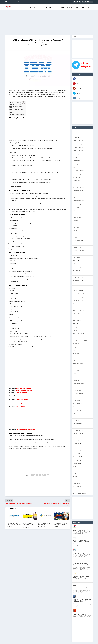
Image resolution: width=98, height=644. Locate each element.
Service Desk (76, 426)
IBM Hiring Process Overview (17, 104)
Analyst (75, 167)
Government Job (77, 317)
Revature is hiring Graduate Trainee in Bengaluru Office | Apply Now (82, 588)
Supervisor (75, 436)
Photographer (76, 380)
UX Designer (76, 480)
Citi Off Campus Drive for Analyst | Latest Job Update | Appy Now (81, 529)
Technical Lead (76, 453)
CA (74, 223)
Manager (75, 343)
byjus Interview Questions (23, 392)
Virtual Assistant (77, 483)
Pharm (75, 373)
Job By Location (85, 7)
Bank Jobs (75, 207)
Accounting (76, 157)
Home (27, 7)
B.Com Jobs (76, 194)
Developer (75, 273)
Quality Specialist (77, 406)
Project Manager (77, 396)
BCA (74, 213)
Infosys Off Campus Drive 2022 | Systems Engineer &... (26, 2)
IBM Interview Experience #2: (17, 109)
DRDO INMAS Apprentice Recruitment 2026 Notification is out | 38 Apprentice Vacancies (82, 600)
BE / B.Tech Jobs (77, 217)
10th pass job (76, 130)
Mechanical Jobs (77, 357)
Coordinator (76, 243)
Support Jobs (76, 443)
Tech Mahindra (77, 450)
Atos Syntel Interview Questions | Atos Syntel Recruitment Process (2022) (14, 523)
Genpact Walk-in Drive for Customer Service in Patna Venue (82, 552)
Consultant (76, 237)
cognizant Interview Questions (24, 390)
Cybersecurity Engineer (78, 250)
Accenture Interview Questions (24, 395)
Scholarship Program (78, 416)
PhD (74, 377)
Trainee (75, 470)
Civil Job (75, 230)
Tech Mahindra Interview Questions (25, 429)
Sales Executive (77, 410)
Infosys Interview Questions (23, 406)
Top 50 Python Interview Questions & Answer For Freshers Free (45, 523)
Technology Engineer (78, 460)
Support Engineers (77, 440)
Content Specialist (77, 240)
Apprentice (76, 177)
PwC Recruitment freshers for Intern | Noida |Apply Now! (82, 576)
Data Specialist (77, 267)
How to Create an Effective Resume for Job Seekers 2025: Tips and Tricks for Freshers (30, 524)
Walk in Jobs (76, 486)
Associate (75, 184)
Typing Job (76, 473)
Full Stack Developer (78, 310)
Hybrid (75, 327)
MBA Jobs (75, 347)
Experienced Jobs (77, 300)
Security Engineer (77, 420)
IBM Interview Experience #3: (17, 111)
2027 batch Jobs (77, 154)
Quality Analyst (77, 403)
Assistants (75, 180)
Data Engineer (76, 257)
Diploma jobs (76, 283)
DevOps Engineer (77, 277)
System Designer (77, 446)
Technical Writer (77, 456)
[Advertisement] (46, 22)
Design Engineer (77, 270)
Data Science (76, 263)
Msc (74, 360)
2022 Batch (76, 137)
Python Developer (77, 400)
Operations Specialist (78, 366)
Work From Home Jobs (48, 7)
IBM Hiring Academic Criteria (17, 106)
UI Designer (76, 476)
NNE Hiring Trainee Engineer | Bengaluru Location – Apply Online (81, 541)
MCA (74, 350)
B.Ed (74, 197)
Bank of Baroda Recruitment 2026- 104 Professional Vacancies (81, 613)
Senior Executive (77, 423)
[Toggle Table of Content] (23, 102)
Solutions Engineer (77, 433)
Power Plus (75, 386)
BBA (74, 210)
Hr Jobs (75, 323)
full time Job (76, 313)
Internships (61, 7)
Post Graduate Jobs (78, 383)
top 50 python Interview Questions (27, 403)
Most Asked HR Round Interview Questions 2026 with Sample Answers (61, 523)
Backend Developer (77, 204)
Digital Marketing (77, 280)
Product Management (78, 393)
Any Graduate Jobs (77, 170)
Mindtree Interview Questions (24, 410)
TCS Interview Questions (22, 399)
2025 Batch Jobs (77, 147)
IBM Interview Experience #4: (17, 112)
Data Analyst (76, 253)
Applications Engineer (78, 174)
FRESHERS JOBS (34, 7)
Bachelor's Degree (77, 200)
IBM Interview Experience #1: (17, 107)
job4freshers (37, 44)
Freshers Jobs (76, 307)
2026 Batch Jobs (77, 150)
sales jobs (75, 413)
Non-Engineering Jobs (78, 363)
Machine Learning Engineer (79, 340)
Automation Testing (78, 190)
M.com (75, 337)
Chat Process (76, 227)
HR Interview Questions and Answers (25, 352)
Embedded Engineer (78, 293)
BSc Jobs (75, 220)
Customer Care (77, 247)
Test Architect (76, 463)
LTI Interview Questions (22, 426)
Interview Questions (73, 7)
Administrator (76, 160)
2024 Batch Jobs (77, 144)
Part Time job (76, 370)
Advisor (75, 164)
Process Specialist (77, 390)
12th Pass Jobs (76, 134)
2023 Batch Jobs (77, 140)
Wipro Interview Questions (23, 385)
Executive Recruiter (78, 297)
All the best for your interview (17, 114)
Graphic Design (77, 320)
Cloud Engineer (77, 233)
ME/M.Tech (76, 353)
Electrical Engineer (77, 290)
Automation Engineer (78, 187)
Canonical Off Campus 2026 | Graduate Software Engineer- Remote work (82, 564)
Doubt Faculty (76, 287)
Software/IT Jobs (77, 430)
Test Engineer (76, 466)
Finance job (76, 303)
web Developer (76, 490)
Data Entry (76, 260)
